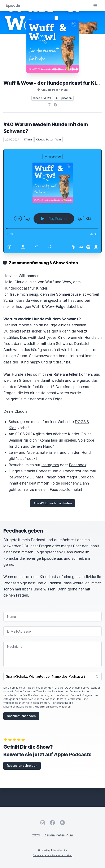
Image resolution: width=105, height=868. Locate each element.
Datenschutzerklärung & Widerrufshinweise (31, 707)
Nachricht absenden (21, 716)
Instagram (50, 465)
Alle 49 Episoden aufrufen (53, 503)
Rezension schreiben (22, 766)
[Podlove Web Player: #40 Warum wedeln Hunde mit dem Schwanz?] (52, 201)
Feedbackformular (65, 489)
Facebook (78, 465)
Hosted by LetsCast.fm (52, 850)
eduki (32, 459)
